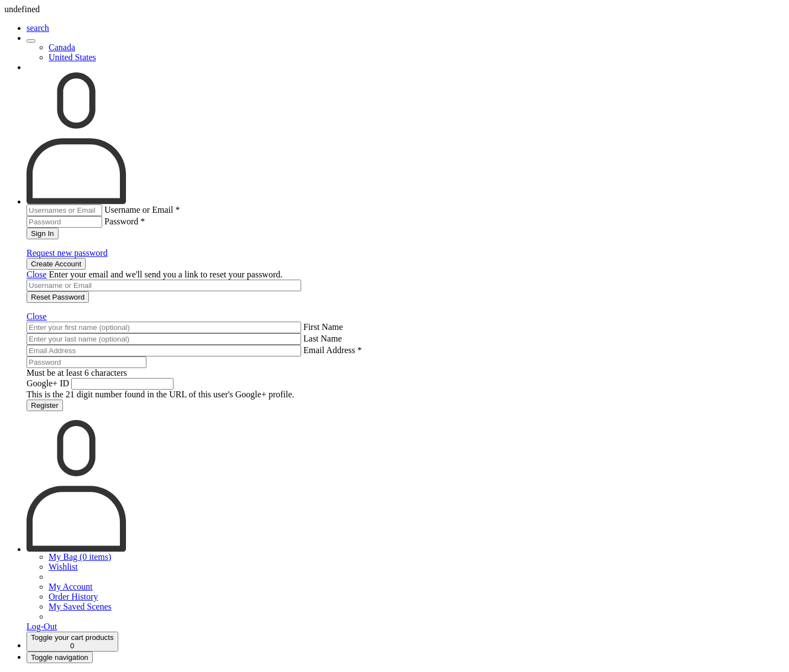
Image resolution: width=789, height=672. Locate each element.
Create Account (56, 264)
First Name (323, 327)
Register (45, 405)
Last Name (323, 338)
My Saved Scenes (80, 607)
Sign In (43, 233)
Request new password (67, 253)
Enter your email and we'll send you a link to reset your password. (165, 274)
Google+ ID (48, 383)
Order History (73, 597)
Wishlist (63, 567)
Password (125, 221)
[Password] (86, 362)
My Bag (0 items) (80, 557)
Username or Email (142, 210)
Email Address (333, 350)
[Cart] (72, 642)
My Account (71, 587)
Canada (62, 47)
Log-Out (42, 626)
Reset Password (58, 297)
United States (72, 57)
